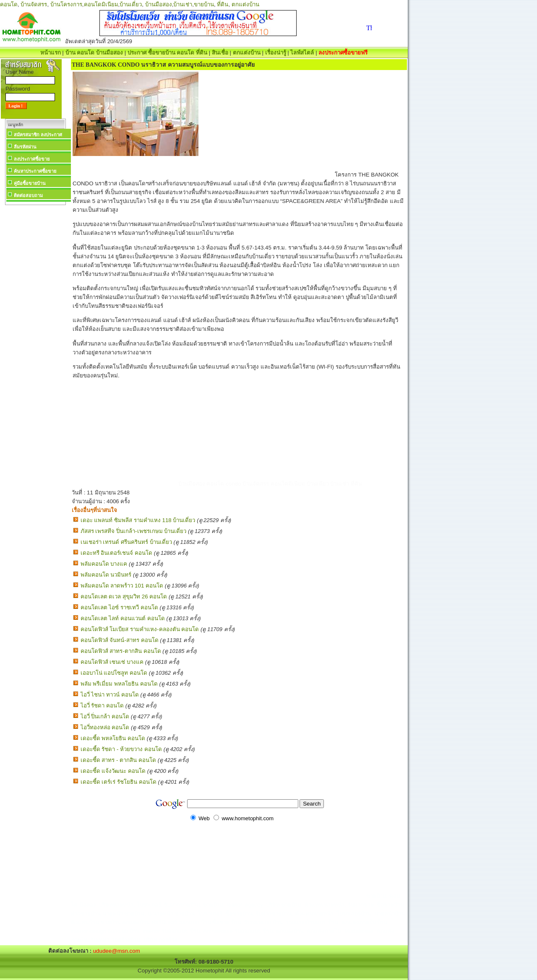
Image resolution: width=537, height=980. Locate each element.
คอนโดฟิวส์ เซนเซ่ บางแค (112, 662)
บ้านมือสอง (159, 4)
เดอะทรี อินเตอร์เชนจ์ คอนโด (116, 553)
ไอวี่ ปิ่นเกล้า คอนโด (105, 716)
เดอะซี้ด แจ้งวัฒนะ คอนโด (113, 771)
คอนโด (9, 4)
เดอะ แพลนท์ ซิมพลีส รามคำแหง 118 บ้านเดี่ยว (138, 520)
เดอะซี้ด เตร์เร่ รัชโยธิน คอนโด (119, 782)
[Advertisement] (35, 333)
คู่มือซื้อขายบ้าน (30, 183)
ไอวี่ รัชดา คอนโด (102, 706)
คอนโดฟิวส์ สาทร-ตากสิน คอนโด (121, 651)
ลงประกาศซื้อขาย (32, 159)
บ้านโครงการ (66, 4)
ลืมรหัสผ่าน (25, 147)
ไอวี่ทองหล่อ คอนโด (105, 727)
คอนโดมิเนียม (101, 4)
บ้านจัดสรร (34, 4)
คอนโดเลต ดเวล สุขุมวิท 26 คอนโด (124, 597)
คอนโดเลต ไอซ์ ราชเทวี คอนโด (119, 607)
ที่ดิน (223, 4)
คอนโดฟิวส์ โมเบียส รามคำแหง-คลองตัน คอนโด (140, 629)
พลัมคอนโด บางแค (104, 564)
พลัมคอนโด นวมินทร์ (106, 575)
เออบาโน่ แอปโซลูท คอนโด (114, 673)
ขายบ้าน (204, 4)
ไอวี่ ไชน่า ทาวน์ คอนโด (110, 695)
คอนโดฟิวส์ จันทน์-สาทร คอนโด (120, 640)
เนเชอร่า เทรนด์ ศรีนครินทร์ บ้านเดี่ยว (126, 542)
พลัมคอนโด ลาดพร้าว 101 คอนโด (122, 586)
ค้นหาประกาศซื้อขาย (35, 171)
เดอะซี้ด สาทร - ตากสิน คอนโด (118, 760)
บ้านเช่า (183, 4)
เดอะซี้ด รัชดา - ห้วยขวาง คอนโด (121, 749)
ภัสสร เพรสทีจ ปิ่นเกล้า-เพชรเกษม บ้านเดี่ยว (134, 531)
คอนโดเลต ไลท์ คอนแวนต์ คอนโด (123, 618)
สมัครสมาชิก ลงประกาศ (38, 135)
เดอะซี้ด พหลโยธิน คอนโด (113, 738)
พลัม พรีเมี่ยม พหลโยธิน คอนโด (119, 684)
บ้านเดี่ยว (131, 4)
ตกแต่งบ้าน (245, 4)
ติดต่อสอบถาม (28, 195)
